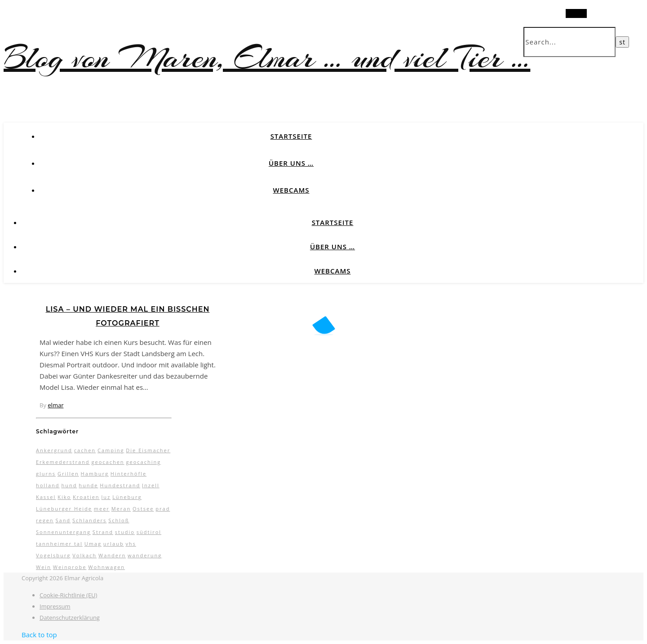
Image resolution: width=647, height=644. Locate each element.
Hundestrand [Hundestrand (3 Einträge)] (120, 485)
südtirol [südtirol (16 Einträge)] (149, 532)
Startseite (291, 136)
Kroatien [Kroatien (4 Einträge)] (86, 497)
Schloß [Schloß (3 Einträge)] (119, 520)
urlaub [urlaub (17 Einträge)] (114, 544)
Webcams (291, 190)
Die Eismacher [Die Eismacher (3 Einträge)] (148, 450)
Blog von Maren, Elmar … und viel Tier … (267, 58)
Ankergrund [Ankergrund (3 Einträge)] (54, 450)
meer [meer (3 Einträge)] (102, 509)
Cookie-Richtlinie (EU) (68, 595)
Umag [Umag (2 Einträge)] (93, 544)
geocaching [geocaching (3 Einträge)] (143, 462)
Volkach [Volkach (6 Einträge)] (84, 555)
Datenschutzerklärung (70, 618)
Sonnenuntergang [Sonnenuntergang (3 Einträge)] (63, 532)
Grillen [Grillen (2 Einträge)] (68, 474)
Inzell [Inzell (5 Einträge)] (151, 485)
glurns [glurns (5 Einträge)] (46, 474)
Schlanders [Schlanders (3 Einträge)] (89, 520)
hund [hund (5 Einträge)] (69, 485)
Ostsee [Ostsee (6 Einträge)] (143, 509)
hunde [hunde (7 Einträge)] (88, 485)
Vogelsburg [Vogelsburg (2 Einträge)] (53, 555)
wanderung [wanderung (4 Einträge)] (145, 555)
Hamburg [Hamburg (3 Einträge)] (95, 474)
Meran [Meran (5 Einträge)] (121, 509)
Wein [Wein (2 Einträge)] (44, 567)
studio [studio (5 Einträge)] (125, 532)
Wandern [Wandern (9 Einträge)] (112, 555)
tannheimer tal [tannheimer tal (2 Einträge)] (59, 544)
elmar (55, 405)
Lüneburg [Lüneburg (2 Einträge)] (127, 497)
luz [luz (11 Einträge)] (106, 497)
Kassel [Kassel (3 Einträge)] (46, 497)
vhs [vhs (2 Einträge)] (131, 544)
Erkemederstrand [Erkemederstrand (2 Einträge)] (63, 462)
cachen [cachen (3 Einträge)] (85, 450)
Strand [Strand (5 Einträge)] (103, 532)
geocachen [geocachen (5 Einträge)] (108, 462)
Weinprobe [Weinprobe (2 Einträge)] (70, 567)
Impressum (55, 606)
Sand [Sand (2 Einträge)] (63, 520)
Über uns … (291, 163)
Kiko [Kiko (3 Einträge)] (64, 497)
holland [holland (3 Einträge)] (48, 485)
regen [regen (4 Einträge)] (45, 520)
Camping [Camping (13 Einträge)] (111, 450)
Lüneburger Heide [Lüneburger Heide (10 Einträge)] (64, 509)
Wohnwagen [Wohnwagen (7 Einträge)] (106, 567)
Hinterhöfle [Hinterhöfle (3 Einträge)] (129, 474)
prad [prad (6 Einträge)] (163, 509)
